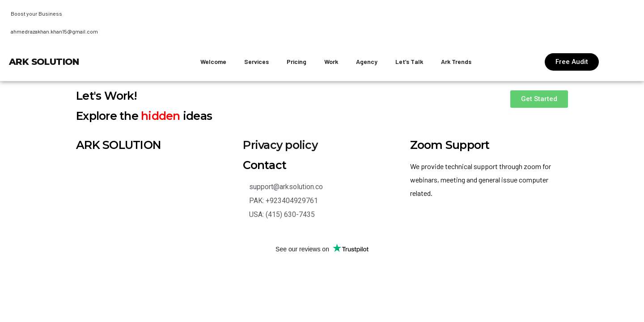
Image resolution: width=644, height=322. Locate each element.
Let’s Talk (409, 61)
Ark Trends (456, 61)
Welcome (213, 61)
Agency (367, 61)
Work (331, 61)
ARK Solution (44, 62)
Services (256, 61)
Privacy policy (280, 145)
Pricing (297, 61)
